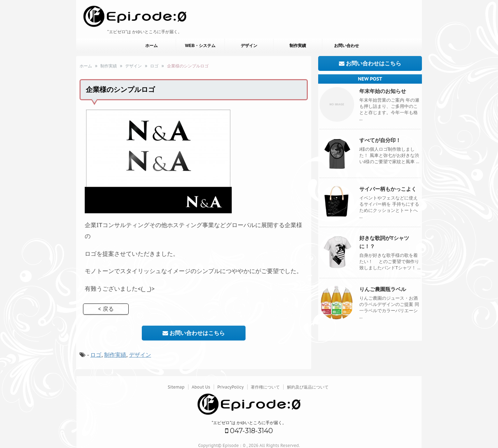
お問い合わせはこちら (194, 333)
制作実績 (298, 46)
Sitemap (176, 387)
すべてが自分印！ (380, 140)
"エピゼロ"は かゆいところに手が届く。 (249, 423)
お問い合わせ (347, 46)
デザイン (249, 46)
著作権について (265, 387)
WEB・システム (200, 46)
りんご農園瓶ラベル (383, 289)
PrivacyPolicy (230, 387)
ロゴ (96, 355)
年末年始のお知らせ (383, 91)
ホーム (151, 46)
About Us (201, 387)
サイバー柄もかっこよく (388, 189)
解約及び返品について (308, 387)
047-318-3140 (249, 431)
